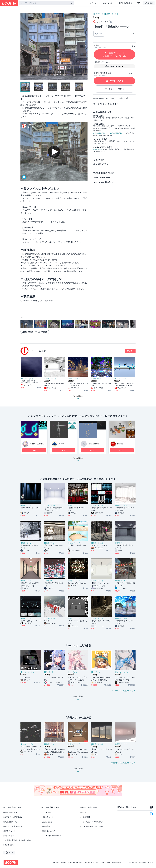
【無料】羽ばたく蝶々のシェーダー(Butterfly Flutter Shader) (125, 385)
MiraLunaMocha (37, 444)
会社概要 (56, 863)
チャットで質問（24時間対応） (92, 822)
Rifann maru (93, 444)
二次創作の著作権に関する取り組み (17, 840)
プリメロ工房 (39, 351)
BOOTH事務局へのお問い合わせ (92, 826)
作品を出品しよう (125, 3)
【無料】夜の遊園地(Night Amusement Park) (78, 384)
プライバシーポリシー (102, 178)
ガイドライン (89, 863)
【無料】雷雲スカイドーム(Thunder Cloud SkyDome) (31, 382)
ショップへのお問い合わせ (104, 182)
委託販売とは (9, 836)
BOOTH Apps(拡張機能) (13, 817)
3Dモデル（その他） (28, 379)
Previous (22, 46)
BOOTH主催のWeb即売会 (51, 836)
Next (86, 46)
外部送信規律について (119, 863)
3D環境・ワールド (111, 14)
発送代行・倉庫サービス (13, 826)
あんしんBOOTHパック (101, 133)
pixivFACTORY (98, 149)
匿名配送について (10, 822)
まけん (62, 444)
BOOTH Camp (9, 845)
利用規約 (63, 863)
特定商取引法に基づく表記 (104, 173)
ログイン (93, 3)
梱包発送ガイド (9, 831)
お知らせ (83, 813)
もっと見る (78, 460)
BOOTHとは (107, 3)
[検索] (71, 3)
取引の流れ (100, 160)
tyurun (120, 444)
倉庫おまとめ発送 (48, 831)
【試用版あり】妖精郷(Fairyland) (101, 384)
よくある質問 (85, 817)
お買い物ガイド (47, 817)
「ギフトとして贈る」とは (106, 104)
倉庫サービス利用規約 (76, 863)
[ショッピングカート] (138, 3)
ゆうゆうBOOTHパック (118, 133)
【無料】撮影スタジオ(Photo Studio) (55, 384)
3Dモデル (97, 14)
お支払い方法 (101, 164)
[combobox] (46, 3)
